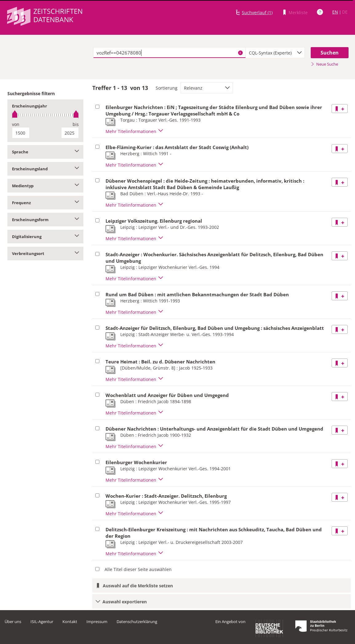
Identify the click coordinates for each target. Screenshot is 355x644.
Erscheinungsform (45, 220)
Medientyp (45, 186)
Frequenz (45, 203)
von (16, 124)
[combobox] (275, 53)
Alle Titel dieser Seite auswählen (138, 569)
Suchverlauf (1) (257, 12)
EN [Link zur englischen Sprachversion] (335, 12)
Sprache (45, 152)
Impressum (97, 622)
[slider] (45, 115)
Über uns (13, 622)
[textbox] (170, 53)
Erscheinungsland (45, 169)
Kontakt (70, 622)
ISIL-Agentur (42, 622)
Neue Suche (324, 64)
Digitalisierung (45, 237)
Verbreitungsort (45, 253)
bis (76, 124)
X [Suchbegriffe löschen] (240, 53)
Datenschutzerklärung (137, 622)
